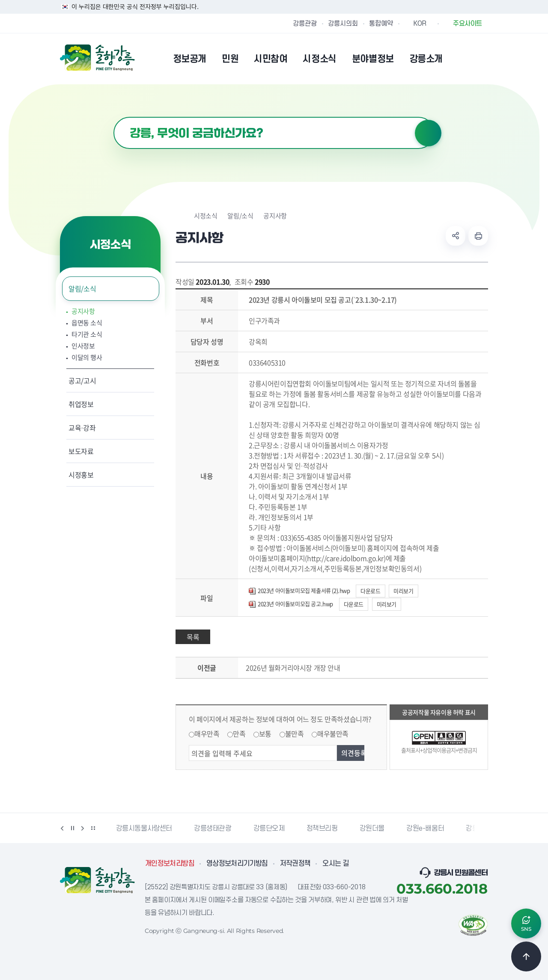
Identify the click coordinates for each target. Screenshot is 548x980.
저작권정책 (295, 864)
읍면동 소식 (87, 323)
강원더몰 (372, 829)
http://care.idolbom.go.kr (345, 558)
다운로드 (370, 591)
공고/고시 (82, 380)
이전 (62, 828)
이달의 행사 (87, 358)
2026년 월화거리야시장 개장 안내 (293, 668)
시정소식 (205, 216)
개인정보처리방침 (170, 864)
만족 (239, 734)
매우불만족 (333, 734)
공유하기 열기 (456, 236)
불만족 (295, 734)
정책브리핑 (322, 829)
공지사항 (83, 311)
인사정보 (83, 346)
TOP (526, 956)
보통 (265, 734)
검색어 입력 (114, 117)
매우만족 (207, 734)
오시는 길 (336, 864)
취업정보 (81, 404)
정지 (72, 828)
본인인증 (461, 59)
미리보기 (403, 591)
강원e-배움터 (425, 829)
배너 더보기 (93, 828)
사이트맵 (482, 59)
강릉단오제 (269, 829)
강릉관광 (305, 24)
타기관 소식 (87, 334)
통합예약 (381, 24)
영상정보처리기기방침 (237, 864)
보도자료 (81, 451)
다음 (83, 828)
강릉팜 (475, 829)
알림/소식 (82, 288)
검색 (428, 133)
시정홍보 (81, 475)
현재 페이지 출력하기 (478, 236)
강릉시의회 (343, 24)
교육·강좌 (82, 428)
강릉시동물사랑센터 (144, 829)
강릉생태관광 (213, 829)
